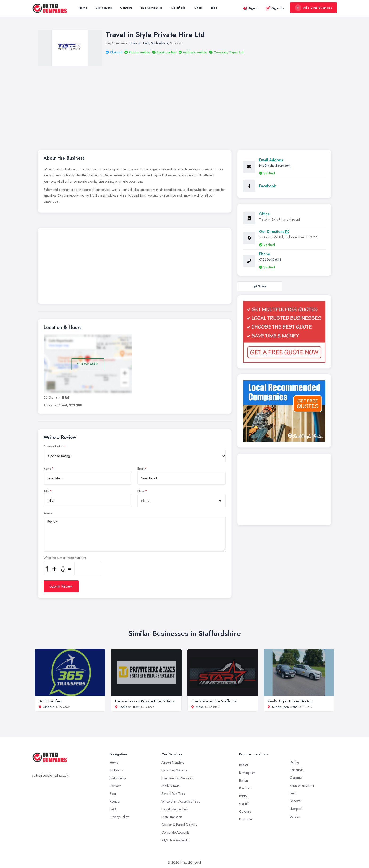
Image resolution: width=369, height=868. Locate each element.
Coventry (245, 811)
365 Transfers (50, 701)
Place (141, 491)
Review (48, 513)
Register (115, 801)
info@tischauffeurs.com (275, 166)
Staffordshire (160, 43)
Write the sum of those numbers (65, 558)
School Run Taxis (173, 794)
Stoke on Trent (139, 43)
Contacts (126, 8)
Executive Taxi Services (177, 778)
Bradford (245, 788)
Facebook (267, 186)
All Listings (117, 770)
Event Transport (172, 817)
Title (46, 491)
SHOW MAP (88, 364)
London (295, 816)
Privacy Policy (119, 817)
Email (141, 469)
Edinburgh (297, 770)
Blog (214, 8)
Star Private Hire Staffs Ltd (214, 701)
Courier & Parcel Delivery (179, 825)
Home (83, 8)
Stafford (49, 707)
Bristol (243, 796)
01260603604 (270, 260)
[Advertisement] (184, 101)
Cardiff (244, 804)
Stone (200, 707)
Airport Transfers (173, 763)
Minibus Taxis (170, 786)
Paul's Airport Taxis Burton (290, 701)
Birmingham (247, 773)
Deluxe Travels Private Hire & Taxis (145, 701)
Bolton (243, 780)
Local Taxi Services (174, 770)
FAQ (113, 809)
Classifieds (178, 8)
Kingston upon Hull (303, 785)
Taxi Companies (151, 8)
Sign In (251, 8)
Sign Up (275, 8)
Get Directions (274, 232)
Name (47, 469)
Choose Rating (53, 446)
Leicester (296, 801)
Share (260, 286)
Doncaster (246, 819)
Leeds (294, 793)
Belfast (243, 765)
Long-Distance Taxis (175, 809)
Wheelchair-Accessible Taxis (181, 801)
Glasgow (296, 778)
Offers (198, 8)
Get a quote (104, 8)
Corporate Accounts (175, 832)
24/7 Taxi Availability (176, 840)
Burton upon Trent (284, 707)
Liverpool (296, 809)
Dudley (295, 762)
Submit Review (61, 586)
